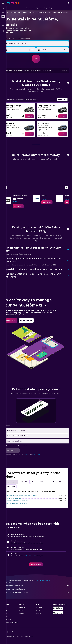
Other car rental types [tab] (45, 487)
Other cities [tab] (31, 487)
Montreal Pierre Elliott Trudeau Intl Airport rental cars (28, 500)
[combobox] (15, 40)
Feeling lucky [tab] (33, 491)
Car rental (12, 12)
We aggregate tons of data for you (40, 594)
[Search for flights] (3, 9)
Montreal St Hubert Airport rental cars (23, 505)
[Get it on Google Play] (59, 613)
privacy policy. (43, 459)
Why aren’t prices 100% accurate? (40, 597)
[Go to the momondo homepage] (13, 3)
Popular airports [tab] (18, 487)
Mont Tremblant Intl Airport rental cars (23, 508)
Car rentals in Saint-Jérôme (50, 12)
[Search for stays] (3, 12)
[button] (3, 3)
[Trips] (3, 26)
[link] (33, 118)
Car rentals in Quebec (35, 12)
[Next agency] (66, 189)
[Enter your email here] (41, 446)
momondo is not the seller (40, 590)
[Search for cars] (3, 16)
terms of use (33, 459)
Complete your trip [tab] (19, 491)
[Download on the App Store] (59, 617)
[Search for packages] (3, 20)
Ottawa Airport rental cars (20, 503)
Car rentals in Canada (22, 12)
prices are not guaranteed (50, 585)
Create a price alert (36, 561)
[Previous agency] (12, 189)
